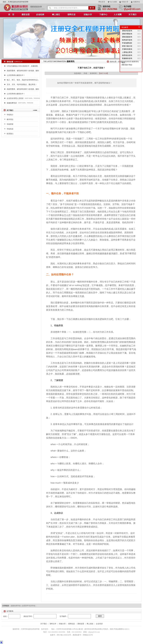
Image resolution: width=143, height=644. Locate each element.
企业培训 (99, 624)
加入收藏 (113, 2)
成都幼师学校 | (16, 606)
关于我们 (44, 624)
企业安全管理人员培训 (15, 98)
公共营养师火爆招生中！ (16, 75)
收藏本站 (137, 2)
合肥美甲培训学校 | (29, 606)
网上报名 (90, 624)
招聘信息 (71, 624)
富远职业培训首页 (125, 62)
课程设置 (81, 624)
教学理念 (10, 119)
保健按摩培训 (12, 103)
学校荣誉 (10, 124)
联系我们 (10, 134)
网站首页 (102, 2)
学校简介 (10, 115)
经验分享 (125, 2)
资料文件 (53, 624)
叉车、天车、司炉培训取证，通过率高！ (22, 85)
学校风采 (10, 129)
